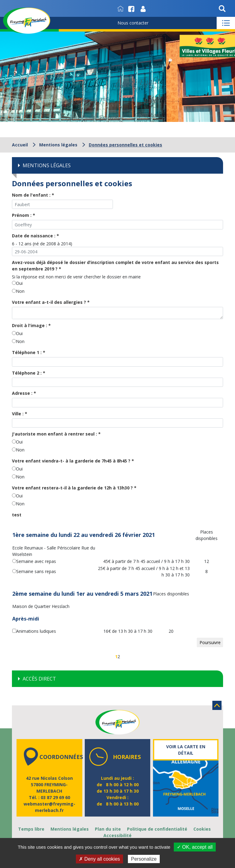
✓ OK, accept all (195, 847)
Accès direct (39, 679)
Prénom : (24, 215)
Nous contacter (133, 23)
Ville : (20, 414)
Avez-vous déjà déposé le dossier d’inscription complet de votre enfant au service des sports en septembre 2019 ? (115, 266)
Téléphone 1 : (29, 352)
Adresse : (24, 393)
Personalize (144, 859)
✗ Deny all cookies (99, 859)
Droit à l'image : (31, 325)
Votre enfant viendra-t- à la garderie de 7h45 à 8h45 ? (73, 461)
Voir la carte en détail (186, 750)
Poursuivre (210, 642)
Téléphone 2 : (29, 373)
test (17, 515)
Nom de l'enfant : (33, 195)
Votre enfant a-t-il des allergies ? (51, 302)
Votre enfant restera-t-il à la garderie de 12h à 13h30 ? (74, 488)
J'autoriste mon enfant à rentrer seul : (56, 434)
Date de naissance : (35, 236)
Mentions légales (58, 145)
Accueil (20, 145)
